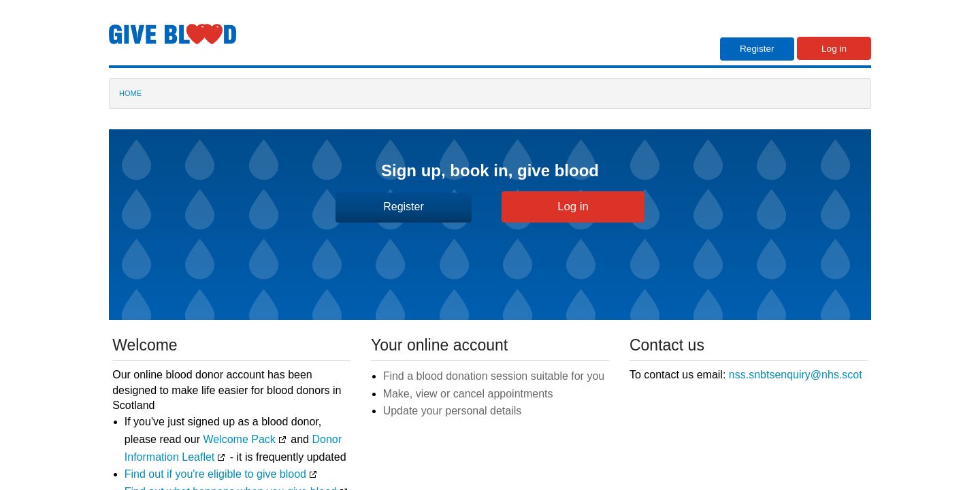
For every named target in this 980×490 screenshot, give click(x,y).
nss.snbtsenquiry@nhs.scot (796, 375)
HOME (130, 93)
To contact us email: (746, 375)
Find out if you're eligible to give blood (215, 474)
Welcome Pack (239, 439)
